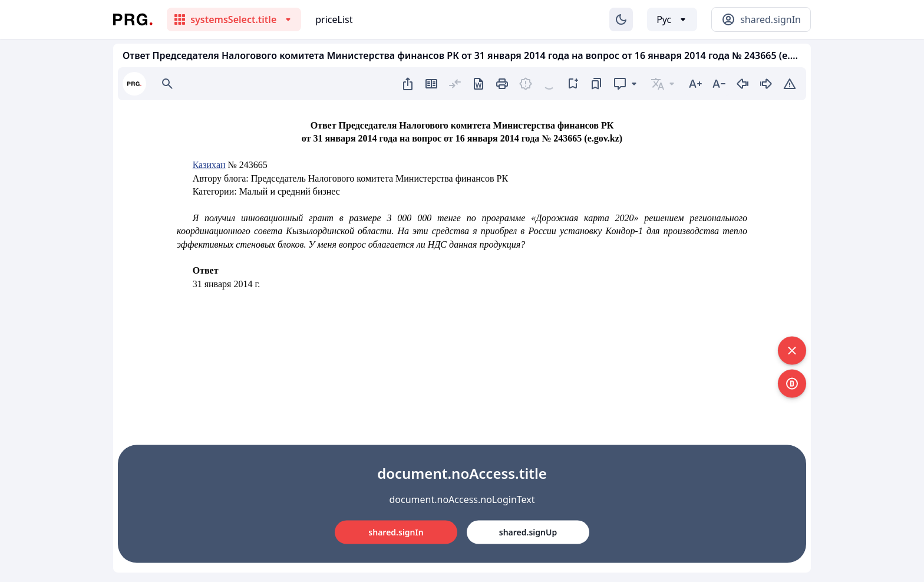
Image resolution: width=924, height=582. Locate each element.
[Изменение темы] (621, 19)
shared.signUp (528, 532)
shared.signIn (396, 532)
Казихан (209, 165)
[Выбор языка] (672, 19)
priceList (334, 19)
